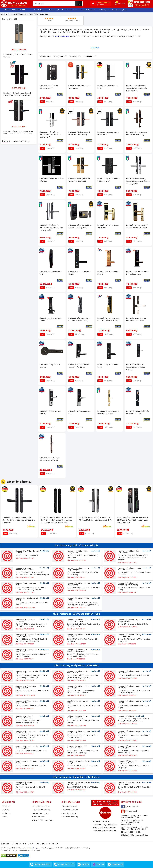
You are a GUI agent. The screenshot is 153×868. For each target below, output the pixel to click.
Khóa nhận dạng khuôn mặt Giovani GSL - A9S (138, 412)
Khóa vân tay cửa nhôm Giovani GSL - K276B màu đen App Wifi (137, 88)
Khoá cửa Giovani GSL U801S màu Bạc (52, 180)
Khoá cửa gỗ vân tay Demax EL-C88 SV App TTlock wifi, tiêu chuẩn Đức (18, 133)
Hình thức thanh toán (40, 813)
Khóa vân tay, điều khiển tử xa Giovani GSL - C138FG (137, 226)
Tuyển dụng (7, 813)
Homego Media (129, 811)
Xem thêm (95, 48)
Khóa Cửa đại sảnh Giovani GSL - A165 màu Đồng (137, 133)
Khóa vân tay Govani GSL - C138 (80, 412)
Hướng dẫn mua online (41, 806)
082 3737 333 (112, 825)
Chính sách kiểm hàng (70, 817)
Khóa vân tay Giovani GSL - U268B (80, 273)
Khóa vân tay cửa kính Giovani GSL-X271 (49, 87)
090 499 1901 (111, 831)
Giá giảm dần (91, 56)
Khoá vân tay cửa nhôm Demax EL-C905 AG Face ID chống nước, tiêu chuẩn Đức (96, 519)
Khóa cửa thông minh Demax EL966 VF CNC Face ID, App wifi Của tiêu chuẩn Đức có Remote (133, 520)
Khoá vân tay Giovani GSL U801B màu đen (108, 180)
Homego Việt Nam (130, 806)
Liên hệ (5, 817)
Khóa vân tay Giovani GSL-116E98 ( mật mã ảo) (80, 366)
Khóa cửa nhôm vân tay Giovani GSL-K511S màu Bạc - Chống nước (138, 181)
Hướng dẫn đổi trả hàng (41, 810)
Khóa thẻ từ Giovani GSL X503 (107, 87)
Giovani (49, 19)
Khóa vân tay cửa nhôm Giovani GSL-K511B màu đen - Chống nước (51, 228)
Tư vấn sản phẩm (38, 817)
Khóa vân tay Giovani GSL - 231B (51, 273)
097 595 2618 (110, 828)
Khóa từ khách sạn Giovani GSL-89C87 (79, 87)
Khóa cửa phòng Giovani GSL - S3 (50, 366)
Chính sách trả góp (69, 813)
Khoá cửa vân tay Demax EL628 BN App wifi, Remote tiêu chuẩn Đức (18, 94)
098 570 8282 (105, 821)
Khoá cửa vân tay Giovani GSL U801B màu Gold (79, 180)
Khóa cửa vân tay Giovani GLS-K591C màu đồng (79, 133)
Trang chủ (6, 806)
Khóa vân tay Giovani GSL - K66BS (51, 319)
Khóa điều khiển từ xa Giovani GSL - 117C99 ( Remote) (136, 367)
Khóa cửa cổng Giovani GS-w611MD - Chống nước (80, 226)
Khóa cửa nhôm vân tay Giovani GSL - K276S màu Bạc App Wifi (50, 135)
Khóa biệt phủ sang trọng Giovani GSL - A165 (108, 412)
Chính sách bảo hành (70, 810)
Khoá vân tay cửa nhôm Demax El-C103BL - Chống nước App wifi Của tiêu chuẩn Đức (19, 520)
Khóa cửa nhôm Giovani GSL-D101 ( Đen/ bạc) (136, 319)
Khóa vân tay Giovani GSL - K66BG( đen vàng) (138, 273)
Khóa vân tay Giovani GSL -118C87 (50, 412)
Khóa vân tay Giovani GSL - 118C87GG (109, 226)
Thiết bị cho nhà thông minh (43, 820)
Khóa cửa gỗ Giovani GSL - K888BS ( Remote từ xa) (79, 319)
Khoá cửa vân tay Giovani (72, 19)
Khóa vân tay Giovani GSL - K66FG (109, 273)
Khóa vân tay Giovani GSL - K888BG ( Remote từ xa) (109, 319)
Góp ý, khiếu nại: (99, 831)
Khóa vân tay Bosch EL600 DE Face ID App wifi (18, 56)
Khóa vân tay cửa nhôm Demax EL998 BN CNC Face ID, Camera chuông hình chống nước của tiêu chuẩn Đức (56, 520)
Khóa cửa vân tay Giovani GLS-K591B (108, 133)
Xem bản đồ (44, 551)
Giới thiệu (6, 810)
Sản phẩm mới (61, 56)
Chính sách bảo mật (69, 806)
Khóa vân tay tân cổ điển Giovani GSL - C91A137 (50, 459)
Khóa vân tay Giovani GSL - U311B (109, 366)
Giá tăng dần (76, 56)
